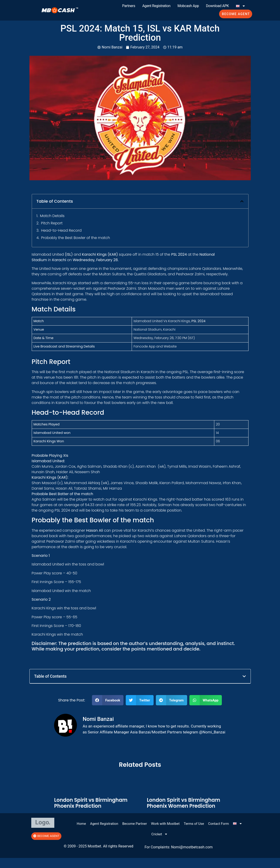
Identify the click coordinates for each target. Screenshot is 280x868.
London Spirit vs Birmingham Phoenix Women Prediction (183, 803)
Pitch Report (52, 223)
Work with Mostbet (165, 824)
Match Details (52, 216)
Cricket (160, 834)
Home (81, 824)
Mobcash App (188, 6)
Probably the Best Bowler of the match (76, 238)
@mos (185, 847)
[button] (242, 201)
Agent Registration (156, 6)
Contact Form (219, 824)
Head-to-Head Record (61, 230)
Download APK (217, 6)
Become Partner (135, 824)
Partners (129, 6)
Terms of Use (194, 824)
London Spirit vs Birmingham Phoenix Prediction (91, 803)
